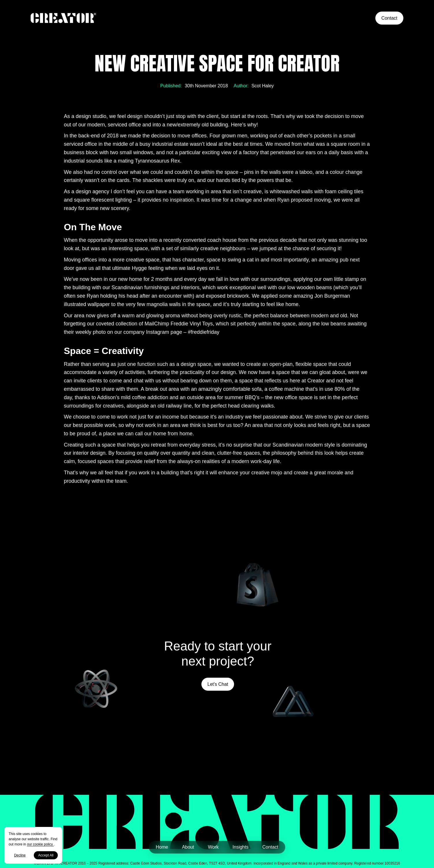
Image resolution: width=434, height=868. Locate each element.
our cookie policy (40, 844)
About (188, 847)
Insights (241, 847)
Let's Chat (218, 684)
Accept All (46, 855)
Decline (20, 855)
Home (162, 847)
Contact (389, 18)
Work (213, 847)
